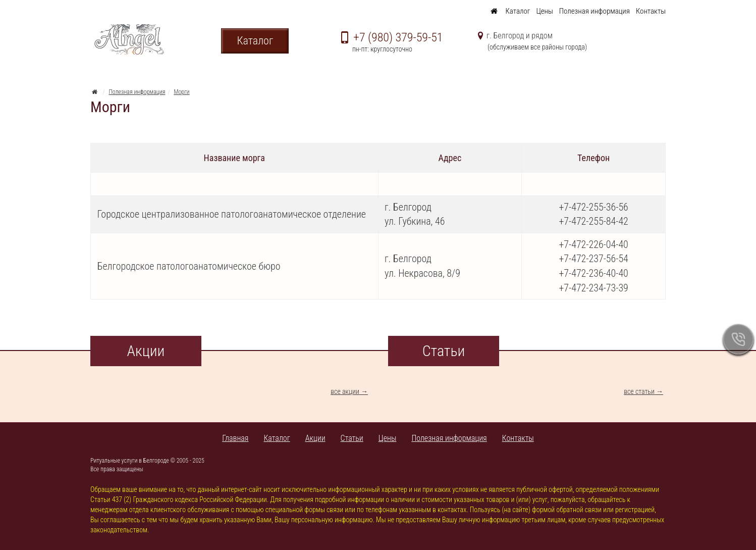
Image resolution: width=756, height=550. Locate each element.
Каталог (518, 11)
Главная (235, 438)
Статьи (352, 438)
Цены (544, 11)
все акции (345, 391)
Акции (315, 438)
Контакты (651, 11)
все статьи (639, 391)
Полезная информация (595, 11)
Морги (181, 92)
